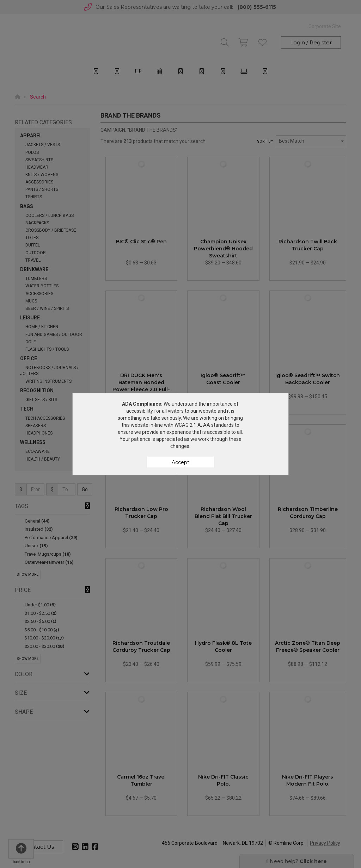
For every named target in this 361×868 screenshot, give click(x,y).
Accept (180, 462)
